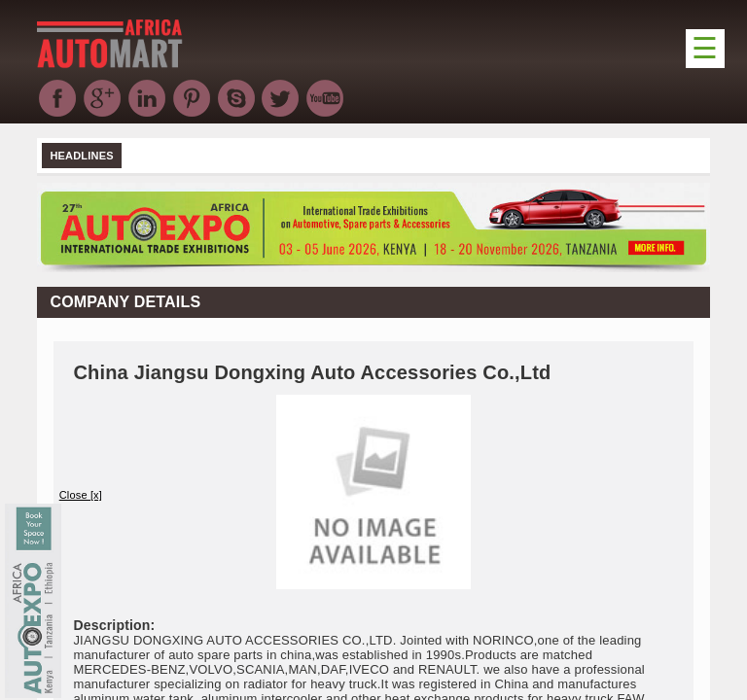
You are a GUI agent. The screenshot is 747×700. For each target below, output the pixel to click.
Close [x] (81, 495)
